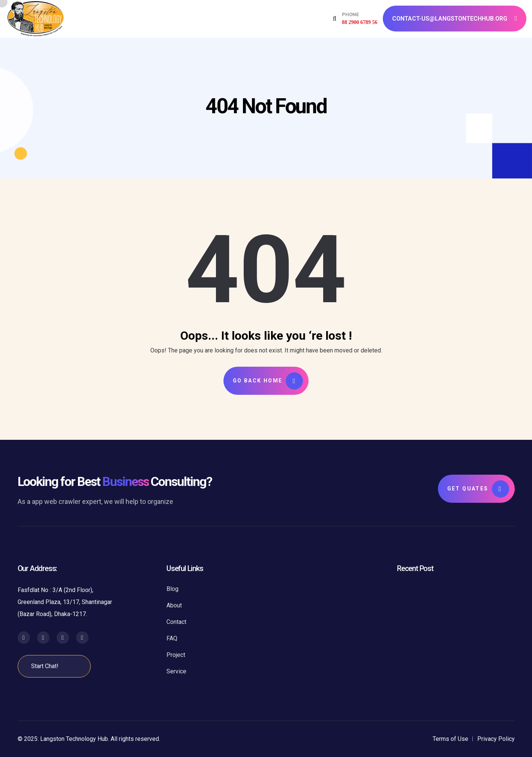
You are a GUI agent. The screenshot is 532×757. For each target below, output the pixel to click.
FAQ (172, 638)
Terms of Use (450, 739)
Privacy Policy (496, 739)
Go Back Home (268, 381)
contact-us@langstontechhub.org (455, 19)
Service (176, 671)
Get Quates (478, 489)
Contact (176, 622)
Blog (172, 589)
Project (176, 655)
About (174, 605)
